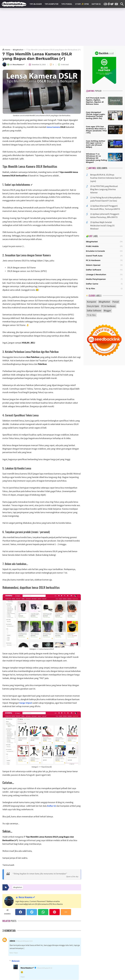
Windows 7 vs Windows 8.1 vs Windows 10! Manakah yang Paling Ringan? (96, 158)
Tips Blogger (36, 4)
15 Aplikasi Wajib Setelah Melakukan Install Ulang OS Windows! (102, 225)
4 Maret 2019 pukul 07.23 (45, 968)
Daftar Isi (96, 4)
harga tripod (26, 703)
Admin (12, 941)
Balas (11, 953)
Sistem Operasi (93, 265)
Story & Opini (93, 306)
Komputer (92, 302)
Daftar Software (94, 270)
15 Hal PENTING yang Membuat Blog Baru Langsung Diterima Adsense (104, 189)
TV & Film (90, 289)
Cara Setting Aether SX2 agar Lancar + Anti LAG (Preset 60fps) (96, 144)
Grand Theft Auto (94, 256)
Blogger (107, 311)
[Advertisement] (62, 27)
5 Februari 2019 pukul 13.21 (24, 941)
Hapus (16, 953)
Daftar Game (92, 284)
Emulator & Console (95, 251)
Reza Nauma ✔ (27, 897)
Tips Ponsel (67, 4)
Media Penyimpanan (96, 279)
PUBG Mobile (92, 246)
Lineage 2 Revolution (96, 274)
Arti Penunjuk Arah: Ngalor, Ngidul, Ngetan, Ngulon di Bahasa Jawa (96, 101)
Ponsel (116, 302)
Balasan (16, 961)
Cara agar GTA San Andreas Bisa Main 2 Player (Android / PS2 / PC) (96, 130)
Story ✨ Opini (82, 4)
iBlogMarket (92, 242)
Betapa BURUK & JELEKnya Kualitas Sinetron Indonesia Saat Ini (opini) (106, 178)
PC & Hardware (93, 260)
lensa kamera (53, 127)
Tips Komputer (52, 4)
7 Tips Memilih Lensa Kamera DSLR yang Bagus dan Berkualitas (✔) (37, 56)
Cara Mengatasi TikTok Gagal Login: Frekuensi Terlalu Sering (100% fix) (96, 115)
